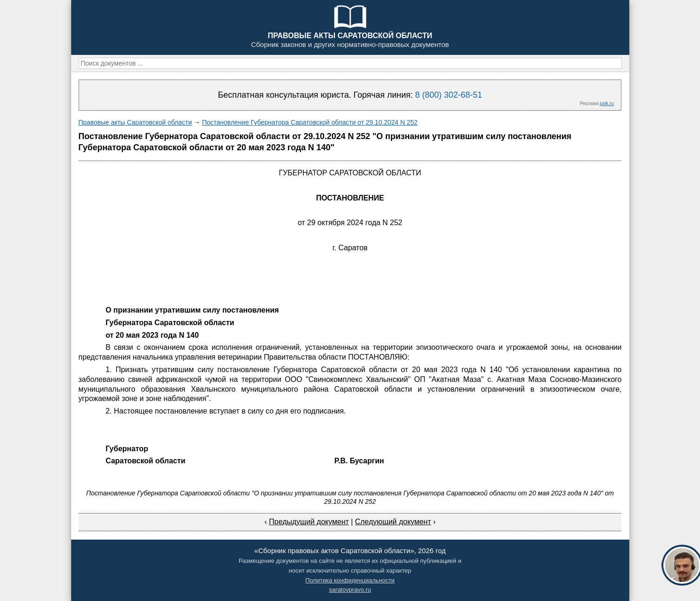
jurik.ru (607, 104)
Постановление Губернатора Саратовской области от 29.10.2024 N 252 (310, 122)
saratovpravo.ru (350, 590)
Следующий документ (393, 522)
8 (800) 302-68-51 (448, 95)
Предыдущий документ (309, 522)
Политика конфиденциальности (350, 580)
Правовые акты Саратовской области (135, 122)
